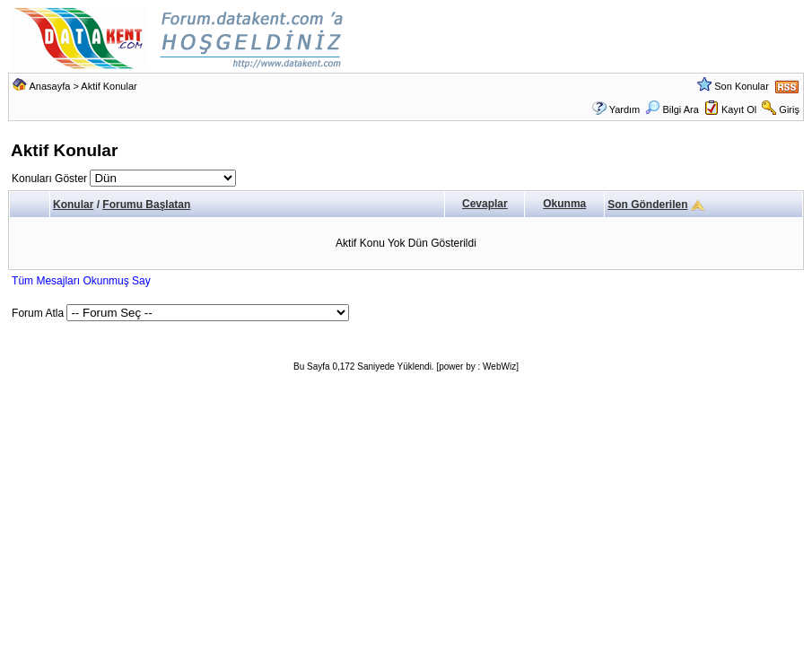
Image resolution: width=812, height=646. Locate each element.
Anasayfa (50, 86)
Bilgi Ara (672, 109)
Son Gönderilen (647, 205)
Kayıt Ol (739, 109)
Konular (73, 205)
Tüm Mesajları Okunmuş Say (81, 281)
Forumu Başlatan (146, 205)
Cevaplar (485, 204)
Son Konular (742, 86)
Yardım (625, 109)
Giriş (789, 109)
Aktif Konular (109, 86)
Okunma (564, 204)
